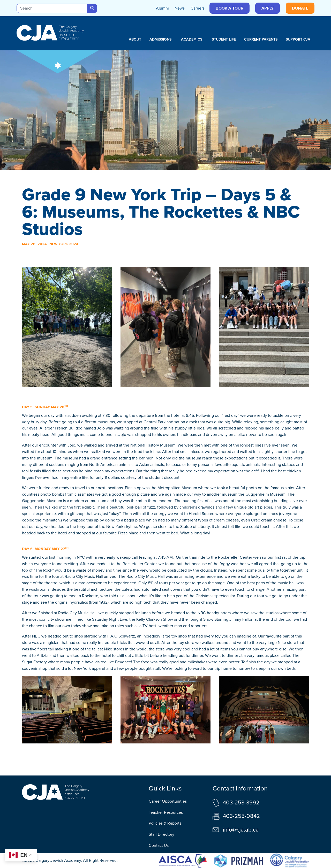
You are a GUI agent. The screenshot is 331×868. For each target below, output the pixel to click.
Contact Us (159, 845)
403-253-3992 (241, 802)
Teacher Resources (166, 812)
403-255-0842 (241, 816)
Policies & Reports (165, 823)
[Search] (52, 8)
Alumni (162, 8)
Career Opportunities (168, 801)
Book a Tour (230, 8)
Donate (300, 8)
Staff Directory (161, 834)
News (180, 8)
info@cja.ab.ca (241, 830)
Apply (268, 8)
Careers (198, 8)
